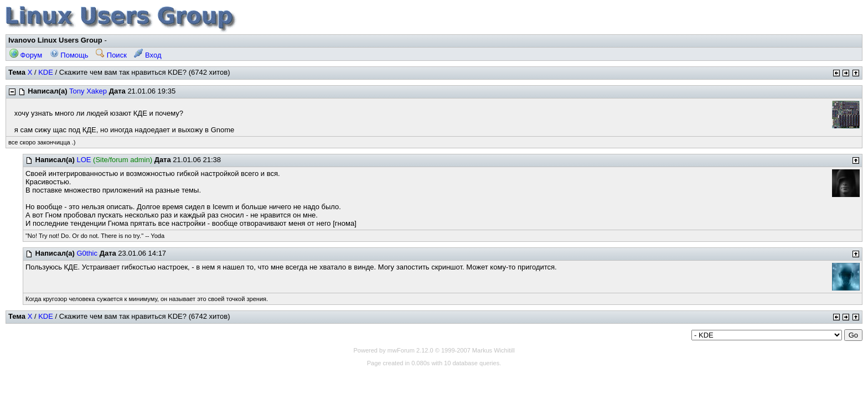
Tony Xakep (88, 91)
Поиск (111, 55)
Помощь (69, 55)
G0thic (87, 253)
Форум (26, 55)
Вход (148, 55)
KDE (46, 72)
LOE (84, 160)
